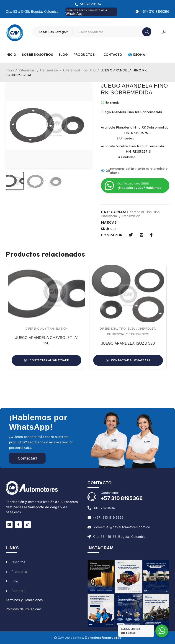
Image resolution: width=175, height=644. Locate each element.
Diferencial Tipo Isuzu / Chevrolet (127, 329)
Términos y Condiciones (24, 600)
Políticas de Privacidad (23, 609)
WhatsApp (75, 14)
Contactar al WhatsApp (46, 360)
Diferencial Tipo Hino (79, 70)
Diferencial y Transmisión (39, 70)
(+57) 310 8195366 (152, 11)
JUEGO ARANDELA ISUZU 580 (128, 343)
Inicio (10, 70)
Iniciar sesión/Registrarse (164, 32)
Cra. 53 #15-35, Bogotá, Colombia (32, 11)
